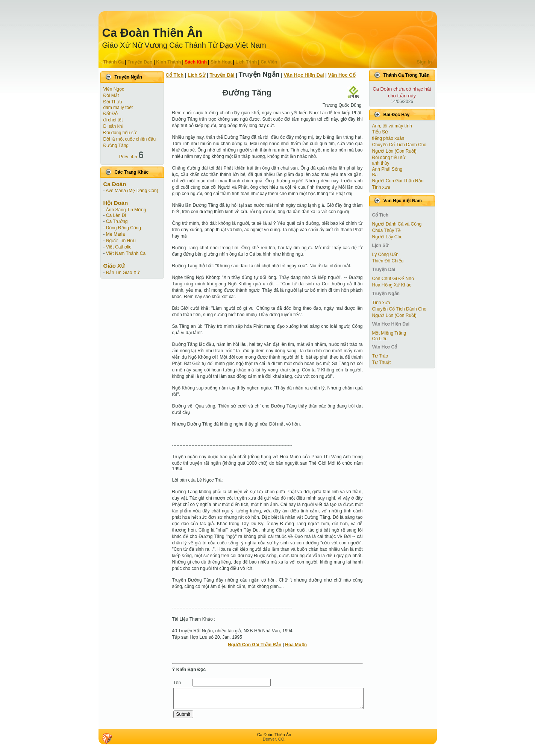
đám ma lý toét (118, 108)
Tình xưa (381, 187)
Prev (124, 157)
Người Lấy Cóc (387, 237)
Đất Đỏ (111, 114)
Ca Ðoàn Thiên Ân (152, 33)
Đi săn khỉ (113, 126)
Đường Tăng (116, 145)
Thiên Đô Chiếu (388, 261)
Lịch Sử (196, 75)
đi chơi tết (113, 120)
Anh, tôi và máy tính (392, 126)
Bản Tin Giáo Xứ (123, 273)
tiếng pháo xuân (388, 138)
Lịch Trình (246, 62)
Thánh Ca (114, 62)
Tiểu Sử (380, 132)
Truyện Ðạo (140, 62)
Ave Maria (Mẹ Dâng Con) (132, 191)
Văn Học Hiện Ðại (304, 75)
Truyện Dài (222, 75)
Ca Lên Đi (116, 215)
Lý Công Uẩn (385, 255)
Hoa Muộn (296, 645)
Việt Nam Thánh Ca (126, 253)
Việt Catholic (119, 247)
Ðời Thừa (113, 102)
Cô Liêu (380, 339)
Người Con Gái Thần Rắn (255, 645)
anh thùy (381, 163)
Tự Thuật (381, 362)
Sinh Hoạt (221, 62)
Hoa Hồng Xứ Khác (392, 285)
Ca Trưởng (117, 221)
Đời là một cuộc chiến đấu (130, 139)
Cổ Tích (175, 75)
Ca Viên (269, 62)
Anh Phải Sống (387, 169)
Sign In (424, 62)
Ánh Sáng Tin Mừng (126, 210)
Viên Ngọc (114, 89)
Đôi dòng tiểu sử (120, 133)
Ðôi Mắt (111, 95)
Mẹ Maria (115, 234)
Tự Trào (380, 356)
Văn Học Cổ (342, 75)
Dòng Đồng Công (124, 228)
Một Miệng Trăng (389, 333)
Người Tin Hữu (121, 241)
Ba (375, 175)
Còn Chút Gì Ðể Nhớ (393, 279)
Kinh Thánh (168, 62)
